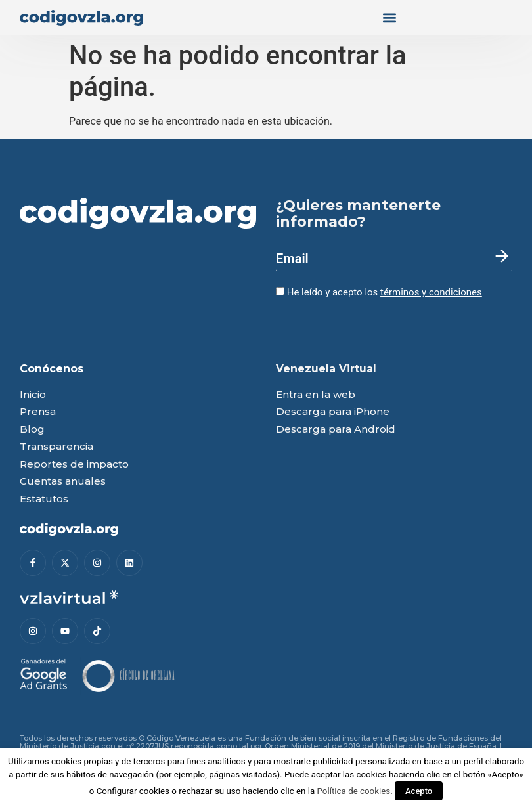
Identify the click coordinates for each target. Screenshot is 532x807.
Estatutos (44, 499)
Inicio (33, 395)
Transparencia (56, 447)
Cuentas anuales (63, 482)
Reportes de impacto (74, 465)
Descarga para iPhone (333, 412)
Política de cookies (354, 791)
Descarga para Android (336, 430)
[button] (389, 17)
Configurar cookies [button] (133, 791)
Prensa (38, 412)
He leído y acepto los (379, 292)
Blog (32, 430)
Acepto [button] (419, 791)
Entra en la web (316, 395)
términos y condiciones (431, 292)
